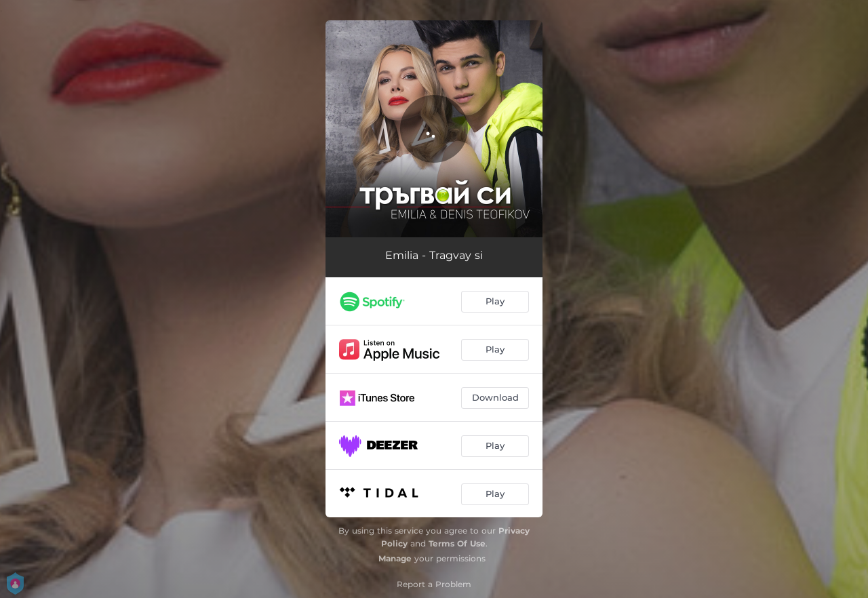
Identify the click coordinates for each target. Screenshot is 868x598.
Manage (395, 558)
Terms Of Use (457, 543)
